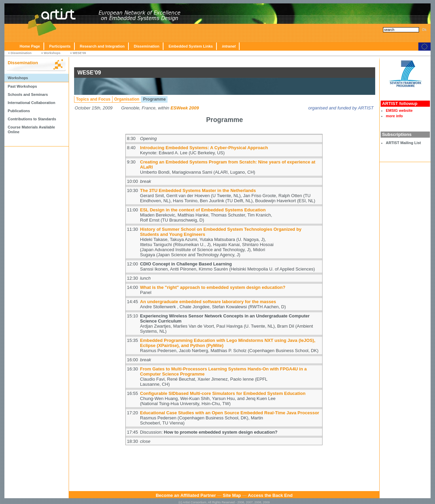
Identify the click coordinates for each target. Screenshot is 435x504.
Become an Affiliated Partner (186, 495)
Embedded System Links (191, 46)
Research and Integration (102, 46)
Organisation (127, 99)
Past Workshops (22, 86)
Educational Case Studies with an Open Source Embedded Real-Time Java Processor (230, 413)
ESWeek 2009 (185, 108)
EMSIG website (399, 110)
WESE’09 (79, 53)
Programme (154, 99)
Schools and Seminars (28, 94)
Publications (19, 111)
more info (394, 116)
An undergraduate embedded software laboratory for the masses (208, 302)
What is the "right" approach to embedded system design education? (213, 287)
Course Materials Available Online (31, 129)
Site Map (232, 495)
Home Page (30, 46)
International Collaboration (32, 103)
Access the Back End (270, 495)
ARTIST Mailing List (403, 143)
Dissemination (147, 46)
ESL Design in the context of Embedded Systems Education (203, 210)
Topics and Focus (93, 99)
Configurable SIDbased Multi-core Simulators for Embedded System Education (223, 393)
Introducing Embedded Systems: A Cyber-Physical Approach (204, 148)
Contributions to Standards (32, 119)
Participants (60, 46)
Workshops (52, 53)
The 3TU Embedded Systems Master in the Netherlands (198, 190)
